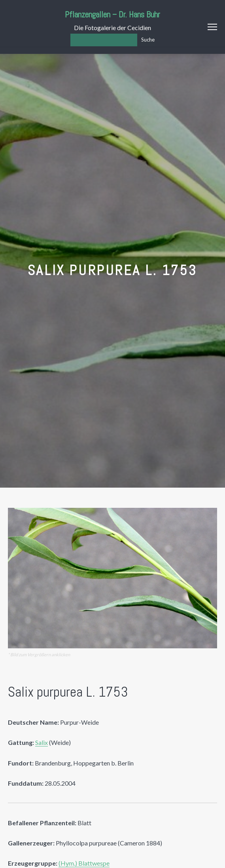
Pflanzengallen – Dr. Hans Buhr (112, 14)
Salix (42, 742)
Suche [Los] (148, 40)
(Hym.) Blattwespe (84, 863)
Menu (212, 27)
